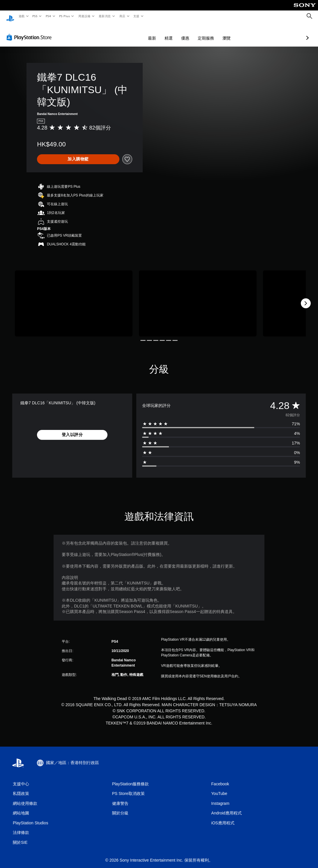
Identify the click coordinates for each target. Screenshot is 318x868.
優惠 (154, 33)
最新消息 (105, 16)
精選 (138, 33)
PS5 (35, 16)
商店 (122, 16)
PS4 (48, 16)
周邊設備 (84, 16)
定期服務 (175, 33)
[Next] (306, 298)
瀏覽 (196, 33)
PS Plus (64, 16)
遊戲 (21, 16)
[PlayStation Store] (30, 32)
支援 (136, 16)
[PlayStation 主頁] (10, 16)
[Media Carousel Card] (74, 298)
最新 (121, 33)
